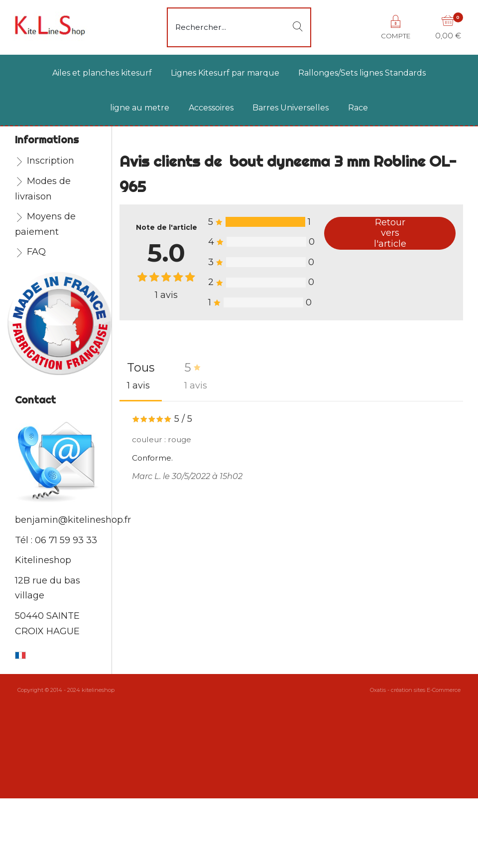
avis (166, 295)
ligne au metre (140, 108)
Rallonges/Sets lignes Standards (362, 73)
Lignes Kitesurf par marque (225, 73)
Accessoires (211, 108)
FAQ (36, 252)
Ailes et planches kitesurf (102, 73)
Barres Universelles (291, 108)
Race (358, 108)
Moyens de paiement (45, 224)
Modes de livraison (43, 189)
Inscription (51, 161)
